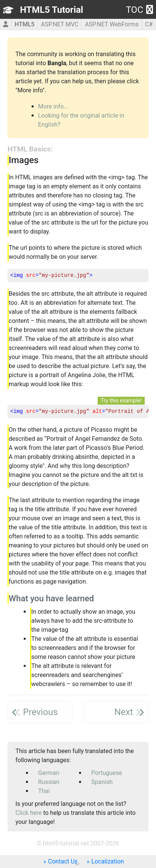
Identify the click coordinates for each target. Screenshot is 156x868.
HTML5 (25, 24)
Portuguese (107, 773)
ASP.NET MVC (60, 24)
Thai (44, 791)
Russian (49, 782)
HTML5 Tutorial (52, 10)
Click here (29, 813)
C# (149, 24)
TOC (139, 10)
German (49, 773)
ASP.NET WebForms (112, 24)
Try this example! (121, 401)
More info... (53, 106)
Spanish (102, 782)
